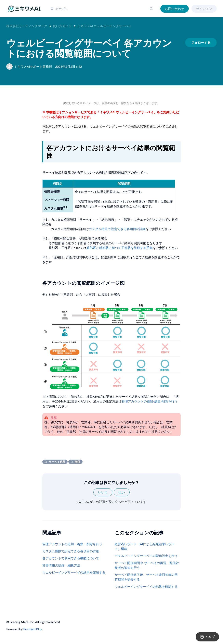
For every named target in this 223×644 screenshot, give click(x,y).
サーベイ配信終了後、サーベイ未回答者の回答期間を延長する (146, 577)
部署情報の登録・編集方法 (61, 565)
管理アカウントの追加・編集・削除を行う (72, 544)
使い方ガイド (62, 26)
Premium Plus (33, 629)
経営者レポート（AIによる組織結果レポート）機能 (145, 546)
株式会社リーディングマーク (27, 26)
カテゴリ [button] (59, 9)
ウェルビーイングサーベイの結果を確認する (74, 572)
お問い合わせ (175, 9)
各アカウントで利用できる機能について (71, 558)
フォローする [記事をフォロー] (201, 42)
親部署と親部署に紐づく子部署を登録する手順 (120, 248)
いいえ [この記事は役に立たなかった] (103, 492)
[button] (151, 9)
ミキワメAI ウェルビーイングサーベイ (104, 26)
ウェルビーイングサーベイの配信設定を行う (146, 556)
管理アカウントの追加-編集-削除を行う (150, 401)
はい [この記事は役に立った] (122, 492)
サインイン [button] (204, 9)
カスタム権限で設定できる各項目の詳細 (117, 229)
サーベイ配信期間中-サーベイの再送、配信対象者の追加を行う (147, 565)
